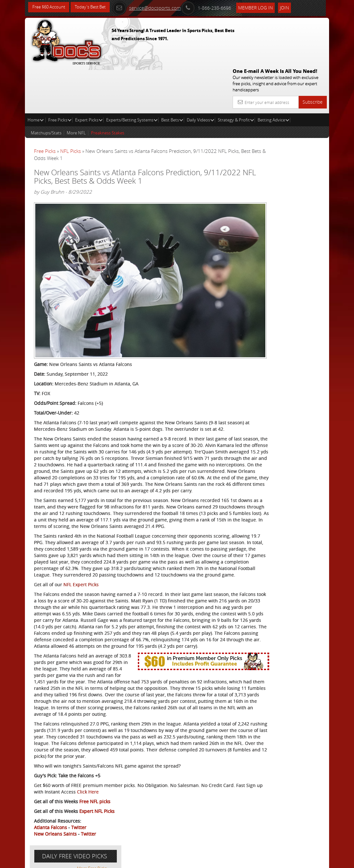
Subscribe (313, 55)
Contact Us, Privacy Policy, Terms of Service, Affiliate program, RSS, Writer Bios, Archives (216, 860)
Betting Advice (273, 73)
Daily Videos (200, 73)
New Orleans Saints (55, 837)
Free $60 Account (50, 7)
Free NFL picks (95, 805)
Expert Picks (89, 73)
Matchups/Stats (46, 86)
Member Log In (264, 7)
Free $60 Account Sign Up (278, 231)
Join (293, 7)
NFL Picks (71, 104)
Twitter (79, 831)
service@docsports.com (155, 7)
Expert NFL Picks (97, 815)
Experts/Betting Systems (132, 73)
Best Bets (172, 73)
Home (36, 73)
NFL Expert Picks (81, 549)
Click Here (143, 795)
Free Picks (60, 73)
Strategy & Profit (236, 73)
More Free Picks (300, 120)
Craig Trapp (284, 170)
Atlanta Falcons (50, 831)
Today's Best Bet (95, 7)
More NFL (76, 86)
